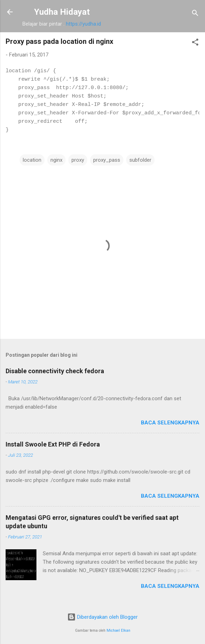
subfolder (140, 160)
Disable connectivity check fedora (55, 371)
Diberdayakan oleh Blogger (102, 617)
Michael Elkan (118, 630)
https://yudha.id (83, 24)
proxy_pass (107, 160)
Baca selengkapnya (170, 423)
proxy (78, 160)
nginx (56, 160)
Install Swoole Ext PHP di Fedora (53, 444)
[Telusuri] (195, 14)
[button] (195, 43)
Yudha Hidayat (62, 12)
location (32, 160)
